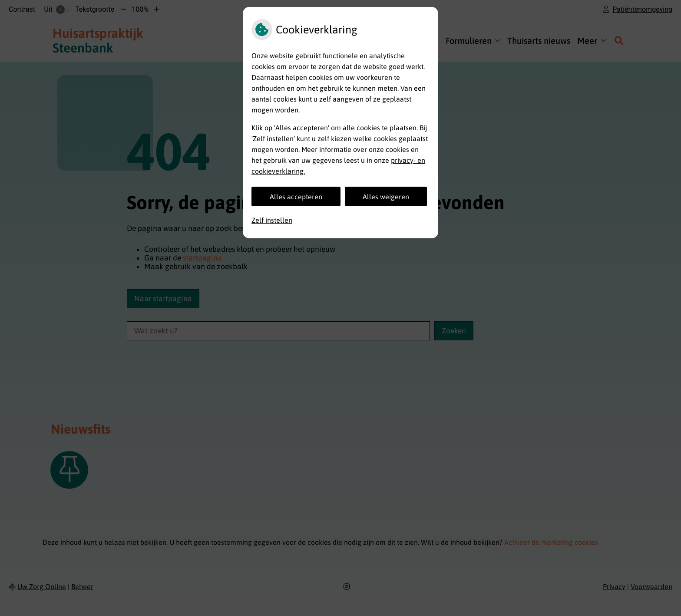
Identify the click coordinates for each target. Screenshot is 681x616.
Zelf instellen (272, 220)
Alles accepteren (296, 197)
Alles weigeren (386, 197)
